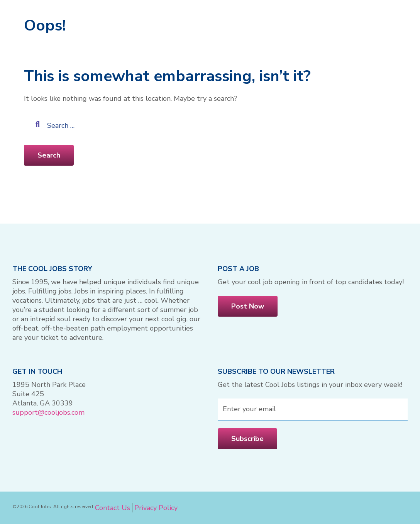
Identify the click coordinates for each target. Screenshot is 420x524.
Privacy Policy (156, 508)
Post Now (248, 306)
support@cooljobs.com (48, 412)
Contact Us (113, 508)
